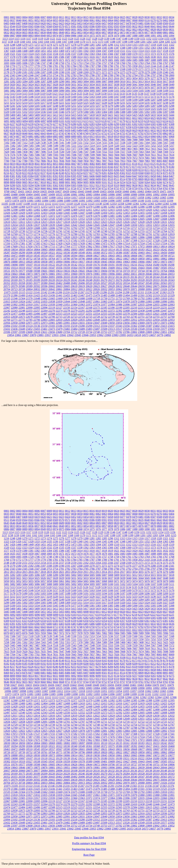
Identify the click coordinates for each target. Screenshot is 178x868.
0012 (68, 17)
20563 (164, 283)
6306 (159, 124)
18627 (96, 256)
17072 (14, 240)
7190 (61, 146)
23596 (7, 332)
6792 (141, 133)
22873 (119, 320)
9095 (86, 182)
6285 (104, 124)
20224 (59, 280)
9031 (55, 182)
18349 (82, 253)
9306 (80, 185)
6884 (49, 136)
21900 (7, 305)
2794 (135, 75)
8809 (141, 179)
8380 (6, 176)
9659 (37, 188)
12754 (134, 231)
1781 (55, 66)
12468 (37, 216)
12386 (141, 207)
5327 (165, 109)
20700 (171, 286)
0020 (110, 17)
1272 (37, 45)
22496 (37, 314)
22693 (37, 317)
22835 (82, 320)
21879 (134, 301)
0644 (172, 26)
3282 (13, 81)
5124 (73, 94)
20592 (37, 286)
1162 (35, 42)
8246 (55, 173)
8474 (19, 179)
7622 (31, 158)
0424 (68, 23)
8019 (13, 164)
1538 (80, 54)
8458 (153, 176)
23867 (25, 335)
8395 (74, 176)
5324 (147, 109)
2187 (43, 72)
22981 (52, 323)
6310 (13, 127)
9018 (43, 182)
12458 (164, 213)
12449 (96, 213)
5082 (13, 91)
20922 (89, 289)
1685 (135, 60)
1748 (49, 63)
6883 (43, 136)
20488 (67, 283)
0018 (98, 17)
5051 (13, 88)
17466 (96, 243)
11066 (170, 198)
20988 (141, 289)
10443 (81, 191)
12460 (7, 216)
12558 (89, 219)
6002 (74, 118)
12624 (111, 222)
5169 (129, 97)
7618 (13, 158)
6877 (19, 136)
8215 (172, 170)
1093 (165, 36)
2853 (68, 78)
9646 (6, 188)
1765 (153, 63)
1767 (165, 63)
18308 (37, 253)
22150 (67, 308)
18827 (126, 259)
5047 (159, 84)
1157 (5, 42)
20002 (126, 274)
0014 (80, 17)
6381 (165, 127)
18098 (89, 250)
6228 (19, 124)
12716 (126, 228)
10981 (74, 195)
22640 (164, 314)
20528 (111, 283)
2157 (61, 69)
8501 (104, 179)
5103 (129, 91)
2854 (74, 78)
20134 (119, 277)
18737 (14, 259)
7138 (43, 143)
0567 (43, 26)
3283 (19, 81)
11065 (163, 198)
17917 (111, 246)
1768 (172, 63)
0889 (25, 36)
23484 (74, 329)
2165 (104, 69)
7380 (86, 149)
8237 (43, 173)
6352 (92, 127)
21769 (126, 298)
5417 (86, 115)
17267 (111, 240)
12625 (119, 222)
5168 (123, 97)
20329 (149, 280)
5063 (74, 88)
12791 (149, 234)
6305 (153, 124)
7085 (123, 139)
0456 (98, 23)
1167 (65, 42)
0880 (159, 33)
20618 (74, 286)
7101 (172, 139)
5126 (86, 94)
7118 (31, 143)
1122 (59, 39)
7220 (117, 146)
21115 (22, 292)
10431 (21, 191)
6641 (31, 133)
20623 (96, 286)
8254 (80, 173)
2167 (117, 69)
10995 (171, 195)
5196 (117, 100)
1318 (153, 45)
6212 (129, 121)
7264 (37, 149)
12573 (104, 219)
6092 (13, 121)
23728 (82, 332)
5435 (165, 115)
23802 (134, 332)
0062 (98, 20)
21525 (164, 295)
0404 (172, 20)
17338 (164, 240)
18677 (141, 256)
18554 (44, 256)
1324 (13, 48)
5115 (25, 94)
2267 (74, 72)
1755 (92, 63)
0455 (92, 23)
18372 (104, 253)
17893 (96, 246)
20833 (44, 289)
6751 (98, 133)
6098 (49, 121)
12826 (52, 237)
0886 (6, 36)
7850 (86, 161)
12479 (96, 216)
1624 (135, 57)
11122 (84, 204)
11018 (82, 198)
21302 (133, 292)
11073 (8, 201)
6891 (80, 136)
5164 (98, 97)
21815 (7, 301)
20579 (14, 286)
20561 (156, 283)
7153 (92, 143)
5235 (147, 103)
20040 (149, 274)
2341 (172, 72)
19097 (22, 265)
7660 (92, 158)
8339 (135, 173)
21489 (119, 295)
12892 (164, 237)
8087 (104, 164)
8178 (159, 167)
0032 (159, 17)
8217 (13, 173)
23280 (82, 326)
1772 (19, 66)
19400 (96, 268)
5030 (68, 84)
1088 (135, 36)
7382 (92, 149)
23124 (29, 326)
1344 (98, 48)
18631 (104, 256)
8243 (49, 173)
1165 (53, 42)
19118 (44, 265)
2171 (141, 69)
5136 (141, 94)
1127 (89, 39)
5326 (159, 109)
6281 (80, 124)
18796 (82, 259)
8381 (13, 176)
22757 (164, 317)
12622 (96, 222)
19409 (111, 268)
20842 (52, 289)
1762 (135, 63)
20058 (14, 277)
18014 (164, 246)
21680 (82, 298)
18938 (44, 262)
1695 (19, 63)
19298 (171, 265)
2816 (31, 78)
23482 (67, 329)
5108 (159, 91)
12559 (96, 219)
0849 (61, 33)
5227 (98, 103)
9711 (68, 188)
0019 (104, 17)
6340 (80, 127)
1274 (49, 45)
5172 (147, 97)
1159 (16, 42)
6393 (25, 130)
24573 (145, 335)
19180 (104, 265)
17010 (171, 237)
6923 (141, 136)
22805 (52, 320)
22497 (44, 314)
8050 (43, 164)
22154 (74, 308)
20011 (134, 274)
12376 (67, 207)
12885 (134, 237)
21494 (126, 295)
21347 (156, 292)
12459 (171, 213)
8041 (37, 164)
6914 (86, 136)
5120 (49, 94)
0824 (141, 29)
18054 (29, 250)
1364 (159, 48)
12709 (96, 228)
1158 (10, 42)
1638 (25, 60)
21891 (171, 301)
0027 (129, 17)
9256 (129, 182)
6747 (74, 133)
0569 (55, 26)
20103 (67, 277)
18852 (149, 259)
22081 (22, 308)
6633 (159, 130)
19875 (37, 274)
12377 (74, 207)
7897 (104, 161)
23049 (104, 323)
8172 (129, 167)
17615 (22, 246)
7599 (92, 155)
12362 (143, 204)
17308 (134, 240)
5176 (172, 97)
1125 (77, 39)
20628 (111, 286)
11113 (55, 204)
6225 (171, 121)
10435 (43, 191)
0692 (80, 29)
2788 (104, 75)
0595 (129, 26)
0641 (153, 26)
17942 (126, 246)
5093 (80, 91)
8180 (172, 167)
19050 (111, 262)
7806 (43, 161)
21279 (89, 292)
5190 (80, 100)
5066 (92, 88)
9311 (86, 185)
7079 (86, 139)
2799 (165, 75)
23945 (78, 335)
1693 (6, 63)
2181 (25, 72)
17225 (89, 240)
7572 (172, 152)
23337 (111, 326)
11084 (45, 201)
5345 (55, 112)
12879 (89, 237)
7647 (61, 158)
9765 (165, 188)
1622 (123, 57)
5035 (98, 84)
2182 (31, 72)
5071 (117, 88)
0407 (19, 23)
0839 (43, 33)
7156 (110, 143)
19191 (111, 265)
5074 (135, 88)
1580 (25, 57)
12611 (14, 222)
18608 (89, 256)
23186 (59, 326)
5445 (6, 118)
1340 (80, 48)
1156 (173, 39)
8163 (92, 167)
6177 (116, 121)
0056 (61, 20)
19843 (14, 274)
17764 (67, 246)
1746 (37, 63)
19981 (96, 274)
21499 (134, 295)
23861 (18, 335)
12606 (149, 219)
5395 (153, 112)
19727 (134, 271)
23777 (111, 332)
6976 (25, 139)
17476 (111, 243)
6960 (153, 136)
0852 (74, 33)
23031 (82, 323)
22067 (7, 308)
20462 (59, 283)
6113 (80, 121)
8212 (153, 170)
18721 (171, 256)
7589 (49, 155)
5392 (147, 112)
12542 (37, 219)
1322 (172, 45)
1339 (74, 48)
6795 (159, 133)
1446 (19, 51)
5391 (141, 112)
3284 (25, 81)
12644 (89, 225)
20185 (29, 280)
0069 (141, 20)
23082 (171, 323)
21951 (67, 305)
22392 (119, 311)
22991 (67, 323)
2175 (165, 69)
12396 (7, 210)
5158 (61, 97)
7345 (49, 149)
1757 (104, 63)
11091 (82, 201)
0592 (110, 26)
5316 (98, 109)
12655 (171, 225)
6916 (98, 136)
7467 (31, 152)
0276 (159, 20)
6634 (165, 130)
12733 (29, 231)
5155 (43, 97)
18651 (119, 256)
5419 (98, 115)
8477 (31, 179)
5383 (98, 112)
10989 (134, 195)
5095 (92, 91)
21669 (59, 298)
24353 (130, 335)
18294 (14, 253)
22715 (59, 317)
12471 (44, 216)
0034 (172, 17)
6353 (98, 127)
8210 (141, 170)
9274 (165, 182)
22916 (141, 320)
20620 (89, 286)
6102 (68, 121)
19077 (171, 262)
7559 (135, 152)
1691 (165, 60)
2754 (55, 75)
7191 (68, 146)
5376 (68, 112)
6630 (141, 130)
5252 (80, 106)
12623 (104, 222)
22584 (134, 314)
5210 (172, 100)
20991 (149, 289)
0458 (110, 23)
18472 (14, 256)
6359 (135, 127)
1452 (49, 51)
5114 (19, 94)
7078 (80, 139)
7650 (74, 158)
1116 (23, 39)
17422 (52, 243)
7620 (25, 158)
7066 (49, 139)
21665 (52, 298)
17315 (141, 240)
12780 (74, 234)
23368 (141, 326)
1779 (43, 66)
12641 (67, 225)
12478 (89, 216)
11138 (99, 204)
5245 (37, 106)
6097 (43, 121)
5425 (135, 115)
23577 (164, 329)
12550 (67, 219)
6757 (135, 133)
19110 (37, 265)
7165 (153, 143)
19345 (44, 268)
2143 (147, 66)
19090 (14, 265)
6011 (98, 118)
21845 (74, 301)
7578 (19, 155)
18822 (119, 259)
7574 (6, 155)
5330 (13, 112)
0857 (104, 33)
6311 (19, 127)
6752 (104, 133)
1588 (74, 57)
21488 (111, 295)
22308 (96, 311)
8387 (37, 176)
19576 (14, 271)
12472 (52, 216)
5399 (6, 115)
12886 (141, 237)
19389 (89, 268)
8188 (31, 170)
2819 (49, 78)
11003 (37, 198)
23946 (85, 335)
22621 (156, 314)
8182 (6, 170)
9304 (68, 185)
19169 (89, 265)
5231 (123, 103)
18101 (97, 250)
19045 (104, 262)
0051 (31, 20)
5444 (172, 115)
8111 (129, 164)
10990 (141, 195)
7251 (147, 146)
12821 (14, 237)
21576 (29, 298)
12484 (134, 216)
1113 (5, 39)
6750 (92, 133)
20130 (104, 277)
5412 (55, 115)
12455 (141, 213)
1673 (74, 60)
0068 (135, 20)
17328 (156, 240)
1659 (31, 60)
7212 (80, 146)
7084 (117, 139)
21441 (59, 295)
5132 (116, 94)
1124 (71, 39)
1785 (80, 66)
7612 (159, 155)
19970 (82, 274)
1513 (135, 51)
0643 (165, 26)
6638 (13, 133)
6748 (80, 133)
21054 (171, 289)
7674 (141, 158)
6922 (135, 136)
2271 (98, 72)
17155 (52, 240)
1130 (107, 39)
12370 (29, 207)
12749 (104, 231)
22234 (171, 308)
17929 (119, 246)
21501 (141, 295)
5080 (172, 88)
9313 (98, 185)
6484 (80, 130)
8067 (74, 164)
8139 (25, 167)
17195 (82, 240)
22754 (149, 317)
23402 (156, 326)
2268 (80, 72)
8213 (159, 170)
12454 (134, 213)
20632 (119, 286)
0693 (86, 29)
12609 (171, 219)
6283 (92, 124)
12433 (44, 213)
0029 (141, 17)
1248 (13, 45)
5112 (7, 94)
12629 (149, 222)
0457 (104, 23)
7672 (135, 158)
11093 (97, 201)
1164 (46, 42)
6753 (110, 133)
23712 (74, 332)
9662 (49, 188)
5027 (49, 84)
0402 (165, 20)
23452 (29, 329)
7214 (92, 146)
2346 (31, 75)
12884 (126, 237)
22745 (134, 317)
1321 (165, 45)
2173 (153, 69)
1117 (29, 39)
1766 (159, 63)
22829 (74, 320)
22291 (82, 311)
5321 (129, 109)
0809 (110, 29)
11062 (148, 198)
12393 (164, 207)
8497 (86, 179)
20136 (134, 277)
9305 (74, 185)
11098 (126, 201)
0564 (25, 26)
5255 (92, 106)
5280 (117, 106)
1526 (43, 54)
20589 (29, 286)
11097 (119, 201)
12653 (156, 225)
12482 (119, 216)
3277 (153, 78)
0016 (92, 17)
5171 (141, 97)
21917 (37, 305)
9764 (159, 188)
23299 (89, 326)
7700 (6, 161)
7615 (6, 158)
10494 (29, 195)
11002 (30, 198)
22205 (126, 308)
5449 (31, 118)
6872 (172, 133)
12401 (29, 210)
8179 (165, 167)
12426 (7, 213)
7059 (43, 139)
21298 (126, 292)
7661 (98, 158)
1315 (135, 45)
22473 (171, 311)
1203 (155, 42)
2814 (19, 78)
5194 (104, 100)
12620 (82, 222)
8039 (31, 164)
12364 (158, 204)
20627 (104, 286)
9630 (135, 185)
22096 (44, 308)
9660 (43, 188)
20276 (119, 280)
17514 (126, 243)
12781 (82, 234)
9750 (98, 188)
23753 (104, 332)
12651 (141, 225)
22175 (96, 308)
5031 (74, 84)
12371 (37, 207)
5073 (129, 88)
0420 (43, 23)
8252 (68, 173)
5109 (166, 91)
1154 (161, 39)
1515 (147, 51)
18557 (52, 256)
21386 (14, 295)
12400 (22, 210)
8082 (92, 164)
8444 (129, 176)
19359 (67, 268)
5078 (159, 88)
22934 (156, 320)
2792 (129, 75)
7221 (123, 146)
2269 (86, 72)
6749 (86, 133)
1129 (101, 39)
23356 (126, 326)
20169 (14, 280)
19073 (164, 262)
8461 (159, 176)
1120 (46, 39)
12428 (14, 213)
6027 (165, 118)
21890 (164, 301)
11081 (30, 201)
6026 (159, 118)
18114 (111, 250)
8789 (129, 179)
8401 (86, 176)
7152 (86, 143)
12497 (7, 219)
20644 (134, 286)
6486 (92, 130)
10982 (82, 195)
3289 (55, 81)
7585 (31, 155)
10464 (148, 191)
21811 (171, 298)
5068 (104, 88)
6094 (25, 121)
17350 (7, 243)
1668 (43, 60)
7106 (13, 143)
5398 (172, 112)
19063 (126, 262)
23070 (149, 323)
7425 (165, 149)
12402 (37, 210)
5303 (31, 109)
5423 (123, 115)
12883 (119, 237)
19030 (96, 262)
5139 (159, 94)
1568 (123, 54)
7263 (31, 149)
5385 (110, 112)
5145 (25, 97)
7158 (122, 143)
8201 (92, 170)
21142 (44, 292)
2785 (86, 75)
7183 (19, 146)
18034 (14, 250)
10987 (119, 195)
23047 (96, 323)
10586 (67, 195)
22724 (82, 317)
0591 (104, 26)
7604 (117, 155)
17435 (74, 243)
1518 (165, 51)
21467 (82, 295)
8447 (135, 176)
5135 (135, 94)
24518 (138, 335)
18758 (37, 259)
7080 (92, 139)
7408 (141, 149)
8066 (68, 164)
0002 (13, 17)
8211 (147, 170)
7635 (43, 158)
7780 (25, 161)
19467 (156, 268)
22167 (82, 308)
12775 (44, 234)
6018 (110, 118)
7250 (141, 146)
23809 (149, 332)
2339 (159, 72)
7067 (55, 139)
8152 (74, 167)
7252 (153, 146)
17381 (22, 243)
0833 (13, 33)
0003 (19, 17)
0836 (31, 33)
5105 (141, 91)
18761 (44, 259)
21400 (22, 295)
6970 (6, 139)
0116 (147, 20)
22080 (14, 308)
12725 (164, 228)
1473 (74, 51)
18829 (134, 259)
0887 (13, 36)
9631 (141, 185)
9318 (110, 185)
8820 (147, 179)
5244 (31, 106)
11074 (16, 201)
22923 (149, 320)
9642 (165, 185)
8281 (104, 173)
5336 (43, 112)
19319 (22, 268)
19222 (141, 265)
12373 (52, 207)
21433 (44, 295)
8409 (104, 176)
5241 (13, 106)
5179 (19, 100)
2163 (92, 69)
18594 (74, 256)
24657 (153, 335)
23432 (7, 329)
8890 (159, 179)
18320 (44, 253)
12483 (126, 216)
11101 (148, 201)
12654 (164, 225)
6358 (129, 127)
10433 (29, 191)
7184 (25, 146)
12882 (111, 237)
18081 (59, 250)
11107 (19, 204)
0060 (86, 20)
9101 (104, 182)
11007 (45, 198)
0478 (129, 23)
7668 (123, 158)
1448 (25, 51)
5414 (68, 115)
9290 (13, 185)
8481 (43, 179)
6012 (104, 118)
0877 (147, 33)
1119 (41, 39)
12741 (59, 231)
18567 (59, 256)
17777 (74, 246)
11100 (141, 201)
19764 (164, 271)
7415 (153, 149)
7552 (104, 152)
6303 (141, 124)
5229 (110, 103)
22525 (74, 314)
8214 (165, 170)
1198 (125, 42)
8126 (159, 164)
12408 (67, 210)
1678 (98, 60)
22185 (104, 308)
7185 (31, 146)
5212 (13, 103)
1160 (23, 42)
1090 (147, 36)
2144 (153, 66)
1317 (147, 45)
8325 (129, 173)
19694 (104, 271)
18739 (22, 259)
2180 (19, 72)
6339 (74, 127)
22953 (171, 320)
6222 (153, 121)
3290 (61, 81)
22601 (141, 314)
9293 (25, 185)
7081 (98, 139)
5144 (19, 97)
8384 (31, 176)
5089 (56, 91)
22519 (67, 314)
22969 (22, 323)
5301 (19, 109)
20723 (14, 289)
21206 (59, 292)
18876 (7, 262)
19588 (29, 271)
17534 (141, 243)
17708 (44, 246)
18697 (156, 256)
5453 (55, 118)
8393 (61, 176)
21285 (96, 292)
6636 (172, 130)
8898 (6, 182)
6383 (6, 130)
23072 (156, 323)
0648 (19, 29)
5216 (37, 103)
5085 (31, 91)
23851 (164, 332)
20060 (22, 277)
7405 (135, 149)
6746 (68, 133)
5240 (6, 106)
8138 (19, 167)
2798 (159, 75)
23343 (119, 326)
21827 (29, 301)
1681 (110, 60)
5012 (135, 81)
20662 (149, 286)
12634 (14, 225)
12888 (149, 237)
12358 (121, 204)
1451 (43, 51)
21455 (67, 295)
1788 (98, 66)
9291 (19, 185)
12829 (74, 237)
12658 (22, 228)
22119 (52, 308)
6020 (123, 118)
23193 (67, 326)
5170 (135, 97)
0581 (74, 26)
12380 (96, 207)
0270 (153, 20)
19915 (59, 274)
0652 (43, 29)
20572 (171, 283)
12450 (104, 213)
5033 (86, 84)
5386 (117, 112)
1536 (68, 54)
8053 (56, 164)
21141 (37, 292)
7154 (98, 143)
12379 (89, 207)
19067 (149, 262)
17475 (104, 243)
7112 (25, 143)
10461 (133, 191)
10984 (96, 195)
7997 (153, 161)
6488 (98, 130)
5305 (43, 109)
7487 (37, 152)
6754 (117, 133)
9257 (135, 182)
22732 (104, 317)
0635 (141, 26)
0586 (92, 26)
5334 (37, 112)
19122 (52, 265)
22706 (52, 317)
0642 (159, 26)
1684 (129, 60)
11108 (27, 204)
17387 (29, 243)
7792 (37, 161)
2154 (43, 69)
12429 (22, 213)
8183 (13, 170)
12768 (7, 234)
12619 (74, 222)
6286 (110, 124)
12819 (171, 234)
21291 (111, 292)
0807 (104, 29)
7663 (104, 158)
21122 (29, 292)
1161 (28, 42)
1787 (92, 66)
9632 (147, 185)
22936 (164, 320)
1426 (13, 51)
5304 (37, 109)
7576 (13, 155)
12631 (164, 222)
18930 (37, 262)
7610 (147, 155)
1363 (153, 48)
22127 (59, 308)
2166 (110, 69)
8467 (172, 176)
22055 (156, 305)
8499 (98, 179)
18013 (156, 246)
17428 (59, 243)
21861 (96, 301)
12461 (14, 216)
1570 (135, 54)
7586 (37, 155)
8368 (141, 173)
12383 (119, 207)
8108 (123, 164)
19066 (141, 262)
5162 (86, 97)
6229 (25, 124)
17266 (104, 240)
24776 (160, 335)
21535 (7, 298)
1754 (86, 63)
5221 (61, 103)
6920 (123, 136)
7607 (135, 155)
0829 (159, 29)
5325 (153, 109)
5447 (19, 118)
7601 (104, 155)
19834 (7, 274)
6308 (172, 124)
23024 (74, 323)
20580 (22, 286)
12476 (74, 216)
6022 (135, 118)
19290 (164, 265)
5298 (172, 106)
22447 (164, 311)
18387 (126, 253)
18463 (7, 256)
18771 (59, 259)
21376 (171, 292)
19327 (29, 268)
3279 (165, 78)
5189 (74, 100)
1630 (153, 57)
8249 (61, 173)
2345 (25, 75)
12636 (29, 225)
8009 (172, 161)
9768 (7, 191)
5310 (74, 109)
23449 (22, 329)
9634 (153, 185)
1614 (80, 57)
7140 (55, 143)
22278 (67, 311)
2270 (92, 72)
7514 (49, 152)
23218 (74, 326)
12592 (119, 219)
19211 (126, 265)
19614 (59, 271)
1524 (31, 54)
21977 (104, 305)
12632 (171, 222)
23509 (104, 329)
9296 (37, 185)
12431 (37, 213)
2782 (68, 75)
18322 (59, 253)
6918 (110, 136)
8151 (68, 167)
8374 (159, 173)
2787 (98, 75)
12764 (164, 231)
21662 (44, 298)
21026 (164, 289)
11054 (119, 198)
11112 (48, 204)
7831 (55, 161)
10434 (36, 191)
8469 (6, 179)
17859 (82, 246)
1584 (49, 57)
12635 (22, 225)
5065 (86, 88)
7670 (129, 158)
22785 (29, 320)
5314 (86, 109)
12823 (29, 237)
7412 (147, 149)
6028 (172, 118)
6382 (172, 127)
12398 (14, 210)
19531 (7, 271)
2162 (86, 69)
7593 (55, 155)
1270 (25, 45)
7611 (153, 155)
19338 (37, 268)
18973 (52, 262)
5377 (74, 112)
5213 (19, 103)
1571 (141, 54)
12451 (111, 213)
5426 (141, 115)
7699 (172, 158)
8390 (43, 176)
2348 (43, 75)
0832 (6, 33)
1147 (119, 39)
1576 (172, 54)
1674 (80, 60)
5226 (92, 103)
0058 (74, 20)
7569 (165, 152)
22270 (52, 311)
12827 (59, 237)
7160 (135, 143)
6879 (25, 136)
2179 (13, 72)
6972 (13, 139)
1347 (117, 48)
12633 (7, 225)
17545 (149, 243)
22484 (22, 314)
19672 (96, 271)
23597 (14, 332)
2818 (43, 78)
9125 (110, 182)
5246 (43, 106)
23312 (96, 326)
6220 (147, 121)
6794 (153, 133)
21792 (141, 298)
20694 (164, 286)
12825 (44, 237)
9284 (6, 185)
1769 (6, 66)
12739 (52, 231)
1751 (68, 63)
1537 (74, 54)
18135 (119, 250)
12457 (156, 213)
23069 (141, 323)
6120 (104, 121)
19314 (14, 268)
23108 (22, 326)
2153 (37, 69)
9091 (68, 182)
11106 (12, 204)
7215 (98, 146)
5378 (80, 112)
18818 (96, 259)
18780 (67, 259)
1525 (37, 54)
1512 (129, 51)
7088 (135, 139)
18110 (104, 250)
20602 (52, 286)
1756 (98, 63)
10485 (7, 195)
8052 (49, 164)
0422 (55, 23)
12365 (166, 204)
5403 (31, 115)
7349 (55, 149)
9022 (49, 182)
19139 (67, 265)
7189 (55, 146)
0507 (153, 23)
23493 (89, 329)
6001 (68, 118)
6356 (117, 127)
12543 (44, 219)
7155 (104, 143)
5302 (25, 109)
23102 (14, 326)
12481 (111, 216)
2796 (147, 75)
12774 (37, 234)
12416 (119, 210)
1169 (77, 42)
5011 (129, 81)
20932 (104, 289)
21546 (14, 298)
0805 (98, 29)
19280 (156, 265)
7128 (37, 143)
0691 (74, 29)
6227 (13, 124)
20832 (37, 289)
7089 (141, 139)
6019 (117, 118)
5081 (7, 91)
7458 (25, 152)
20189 (37, 280)
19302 (7, 268)
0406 (13, 23)
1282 (98, 45)
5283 (135, 106)
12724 (156, 228)
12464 (29, 216)
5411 (49, 115)
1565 (104, 54)
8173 (135, 167)
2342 (6, 75)
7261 (19, 149)
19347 (52, 268)
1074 (86, 36)
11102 (155, 201)
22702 (44, 317)
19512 (171, 268)
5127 (92, 94)
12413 (104, 210)
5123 (67, 94)
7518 (55, 152)
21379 (7, 295)
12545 (52, 219)
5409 (37, 115)
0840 (49, 33)
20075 (29, 277)
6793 (147, 133)
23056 (126, 323)
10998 (23, 198)
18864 (171, 259)
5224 (80, 103)
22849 (96, 320)
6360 (141, 127)
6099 (56, 121)
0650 (31, 29)
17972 (141, 246)
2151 (25, 69)
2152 (31, 69)
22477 (14, 314)
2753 (49, 75)
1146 (113, 39)
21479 (96, 295)
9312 (92, 185)
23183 (52, 326)
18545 (37, 256)
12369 (22, 207)
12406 (52, 210)
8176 (153, 167)
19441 (134, 268)
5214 (25, 103)
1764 (147, 63)
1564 (98, 54)
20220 (52, 280)
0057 (68, 20)
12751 (119, 231)
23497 (96, 329)
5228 (104, 103)
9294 (31, 185)
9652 (19, 188)
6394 (31, 130)
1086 (123, 36)
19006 (67, 262)
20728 (22, 289)
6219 (141, 121)
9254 (123, 182)
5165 (104, 97)
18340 (74, 253)
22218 (149, 308)
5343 (49, 112)
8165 (104, 167)
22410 (134, 311)
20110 (89, 277)
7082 (104, 139)
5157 (55, 97)
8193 (49, 170)
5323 (141, 109)
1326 (19, 48)
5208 (159, 100)
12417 (126, 210)
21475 (89, 295)
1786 (86, 66)
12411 (89, 210)
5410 (43, 115)
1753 (80, 63)
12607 (156, 219)
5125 (79, 94)
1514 (141, 51)
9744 (86, 188)
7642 (55, 158)
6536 (104, 130)
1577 (6, 57)
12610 (7, 222)
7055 (37, 139)
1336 (55, 48)
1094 (172, 36)
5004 (86, 81)
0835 (25, 33)
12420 (149, 210)
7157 (116, 143)
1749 (55, 63)
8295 (117, 173)
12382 (111, 207)
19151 (82, 265)
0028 (135, 17)
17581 (171, 243)
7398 (117, 149)
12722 (141, 228)
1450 (37, 51)
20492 (74, 283)
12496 (171, 216)
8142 (31, 167)
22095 (37, 308)
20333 (156, 280)
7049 (31, 139)
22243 (14, 311)
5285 (147, 106)
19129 (59, 265)
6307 (165, 124)
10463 (141, 191)
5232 (129, 103)
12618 (67, 222)
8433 (110, 176)
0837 (37, 33)
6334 (43, 127)
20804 (29, 289)
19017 (82, 262)
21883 (149, 301)
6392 (19, 130)
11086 (60, 201)
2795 (141, 75)
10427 (14, 191)
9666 (55, 188)
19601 (44, 271)
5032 (80, 84)
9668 (61, 188)
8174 (141, 167)
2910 (80, 78)
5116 (31, 94)
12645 (96, 225)
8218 (19, 173)
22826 (67, 320)
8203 (98, 170)
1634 (6, 60)
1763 (141, 63)
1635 (13, 60)
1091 (153, 36)
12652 (149, 225)
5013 (141, 81)
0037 (13, 20)
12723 (149, 228)
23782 (119, 332)
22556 (111, 314)
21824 (22, 301)
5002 (74, 81)
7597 (80, 155)
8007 (165, 161)
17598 (7, 246)
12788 (134, 234)
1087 (129, 36)
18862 (164, 259)
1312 (117, 45)
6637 (6, 133)
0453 (80, 23)
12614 (37, 222)
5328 (172, 109)
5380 (86, 112)
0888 (19, 36)
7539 (68, 152)
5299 (6, 109)
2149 (13, 69)
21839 (59, 301)
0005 (31, 17)
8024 (19, 164)
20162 (7, 280)
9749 (92, 188)
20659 (141, 286)
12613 (29, 222)
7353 (68, 149)
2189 (55, 72)
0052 (37, 20)
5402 (25, 115)
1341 (86, 48)
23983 (115, 335)
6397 (43, 130)
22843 (89, 320)
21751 (111, 298)
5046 (153, 84)
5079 (165, 88)
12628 (141, 222)
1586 (61, 57)
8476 (25, 179)
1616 (92, 57)
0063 (104, 20)
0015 (86, 17)
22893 (126, 320)
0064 (110, 20)
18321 (52, 253)
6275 (43, 124)
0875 (135, 33)
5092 (74, 91)
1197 (119, 42)
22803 (44, 320)
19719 (126, 271)
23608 (29, 332)
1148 (125, 39)
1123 (65, 39)
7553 (110, 152)
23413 (164, 326)
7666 (117, 158)
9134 (117, 182)
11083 (38, 201)
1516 (153, 51)
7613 (165, 155)
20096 (59, 277)
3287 (43, 81)
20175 (22, 280)
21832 (37, 301)
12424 (171, 210)
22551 (89, 314)
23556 (149, 329)
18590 (67, 256)
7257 (172, 146)
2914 (104, 78)
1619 (110, 57)
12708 (89, 228)
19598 (37, 271)
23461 (44, 329)
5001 (68, 81)
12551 (74, 219)
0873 (123, 33)
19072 (156, 262)
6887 (61, 136)
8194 (55, 170)
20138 (149, 277)
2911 (86, 78)
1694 (13, 63)
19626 (74, 271)
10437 (58, 191)
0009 (49, 17)
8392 (55, 176)
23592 (171, 329)
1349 (129, 48)
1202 (149, 42)
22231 (164, 308)
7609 (141, 155)
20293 (134, 280)
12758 (156, 231)
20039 (141, 274)
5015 (153, 81)
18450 (164, 253)
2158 (68, 69)
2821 (61, 78)
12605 (141, 219)
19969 (74, 274)
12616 (52, 222)
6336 (55, 127)
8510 (110, 179)
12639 (52, 225)
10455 (103, 191)
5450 (37, 118)
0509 (165, 23)
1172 (95, 42)
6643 (43, 133)
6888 (68, 136)
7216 (104, 146)
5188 (68, 100)
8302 (123, 173)
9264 (147, 182)
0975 (61, 36)
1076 (98, 36)
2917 (123, 78)
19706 (111, 271)
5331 (19, 112)
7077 (74, 139)
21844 (67, 301)
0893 (31, 36)
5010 (123, 81)
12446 (74, 213)
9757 (123, 188)
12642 (74, 225)
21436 (52, 295)
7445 (13, 152)
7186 (37, 146)
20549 (149, 283)
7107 (19, 143)
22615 (149, 314)
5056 (37, 88)
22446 (156, 311)
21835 (44, 301)
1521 (13, 54)
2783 (74, 75)
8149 (61, 167)
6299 (117, 124)
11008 (52, 198)
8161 (80, 167)
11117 (62, 204)
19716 (119, 271)
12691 (44, 228)
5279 (110, 106)
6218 (135, 121)
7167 (165, 143)
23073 (164, 323)
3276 (147, 78)
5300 (13, 109)
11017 (74, 198)
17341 (171, 240)
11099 (133, 201)
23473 (52, 329)
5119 (43, 94)
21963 (82, 305)
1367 (6, 51)
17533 (134, 243)
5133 (122, 94)
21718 (96, 298)
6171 (110, 121)
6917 (104, 136)
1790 (110, 66)
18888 (14, 262)
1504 (98, 51)
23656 (52, 332)
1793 (123, 66)
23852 (171, 332)
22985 (59, 323)
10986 (111, 195)
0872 (117, 33)
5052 (19, 88)
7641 (49, 158)
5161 (80, 97)
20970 (126, 289)
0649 (25, 29)
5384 (104, 112)
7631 (37, 158)
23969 (108, 335)
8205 (110, 170)
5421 (110, 115)
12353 (113, 204)
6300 (123, 124)
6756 (129, 133)
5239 (172, 103)
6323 (25, 127)
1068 (80, 36)
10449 (96, 191)
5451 (43, 118)
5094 (86, 91)
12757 (149, 231)
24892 (167, 335)
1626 (147, 57)
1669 (49, 60)
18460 (171, 253)
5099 (104, 91)
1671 (61, 60)
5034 (92, 84)
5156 (49, 97)
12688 (37, 228)
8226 (31, 173)
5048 (165, 84)
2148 (6, 69)
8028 (25, 164)
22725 (89, 317)
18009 (149, 246)
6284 (98, 124)
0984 (68, 36)
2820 (55, 78)
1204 (161, 42)
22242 (7, 311)
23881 (40, 335)
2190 (61, 72)
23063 (134, 323)
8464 (165, 176)
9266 (159, 182)
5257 (98, 106)
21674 (67, 298)
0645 (6, 29)
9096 (92, 182)
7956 (129, 161)
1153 (155, 39)
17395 (37, 243)
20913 (82, 289)
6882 (37, 136)
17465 (89, 243)
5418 (92, 115)
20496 (82, 283)
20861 (59, 289)
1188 (113, 42)
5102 (123, 91)
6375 (159, 127)
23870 (33, 335)
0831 (172, 29)
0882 (172, 33)
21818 (14, 301)
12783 (96, 234)
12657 (14, 228)
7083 (110, 139)
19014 (74, 262)
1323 (6, 48)
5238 (165, 103)
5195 (110, 100)
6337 (61, 127)
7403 (129, 149)
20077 (37, 277)
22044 (149, 305)
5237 (159, 103)
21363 (163, 292)
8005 (159, 161)
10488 (14, 195)
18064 (37, 250)
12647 (111, 225)
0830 (165, 29)
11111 (41, 204)
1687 (147, 60)
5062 (68, 88)
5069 (110, 88)
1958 (135, 66)
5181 (31, 100)
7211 (74, 146)
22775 (22, 320)
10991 (149, 195)
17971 (134, 246)
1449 (31, 51)
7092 (153, 139)
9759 (135, 188)
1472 (68, 51)
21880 (141, 301)
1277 (68, 45)
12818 (164, 234)
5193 (98, 100)
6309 (6, 127)
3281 (6, 81)
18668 (134, 256)
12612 (22, 222)
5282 (129, 106)
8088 (111, 164)
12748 (96, 231)
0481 (141, 23)
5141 (171, 94)
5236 (153, 103)
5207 (153, 100)
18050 (22, 250)
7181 (6, 146)
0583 (86, 26)
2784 (80, 75)
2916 (117, 78)
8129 (171, 164)
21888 (156, 301)
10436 (51, 191)
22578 (126, 314)
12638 (44, 225)
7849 (80, 161)
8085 (98, 164)
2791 (123, 75)
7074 (68, 139)
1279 (80, 45)
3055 (141, 78)
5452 (49, 118)
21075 (7, 292)
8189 (37, 170)
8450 (141, 176)
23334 (104, 326)
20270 (104, 280)
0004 (25, 17)
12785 (111, 234)
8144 (43, 167)
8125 (153, 164)
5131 (110, 94)
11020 (97, 198)
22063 (171, 305)
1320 (159, 45)
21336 (148, 292)
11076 (23, 201)
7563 (141, 152)
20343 (171, 280)
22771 (14, 320)
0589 (98, 26)
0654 (49, 29)
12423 (164, 210)
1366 (172, 48)
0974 (55, 36)
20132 (111, 277)
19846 (22, 274)
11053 (111, 198)
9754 (110, 188)
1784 (74, 66)
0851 (68, 33)
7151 (80, 143)
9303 (61, 185)
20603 (59, 286)
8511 (116, 179)
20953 (111, 289)
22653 (7, 317)
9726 (74, 188)
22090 (29, 308)
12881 (104, 237)
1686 (141, 60)
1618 (104, 57)
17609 (14, 246)
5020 (13, 84)
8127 (165, 164)
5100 (111, 91)
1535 (61, 54)
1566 (110, 54)
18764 (52, 259)
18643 (111, 256)
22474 (7, 314)
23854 (11, 335)
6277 (55, 124)
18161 (126, 250)
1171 (89, 42)
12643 (82, 225)
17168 (59, 240)
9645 (172, 185)
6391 (13, 130)
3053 (129, 78)
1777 (31, 66)
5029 (61, 84)
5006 (98, 81)
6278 (61, 124)
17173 (67, 240)
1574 (159, 54)
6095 (31, 121)
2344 (19, 75)
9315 (104, 185)
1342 (92, 48)
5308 (61, 109)
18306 (29, 253)
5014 (147, 81)
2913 (98, 78)
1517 (159, 51)
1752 (74, 63)
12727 (171, 228)
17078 (22, 240)
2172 (147, 69)
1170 (83, 42)
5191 (86, 100)
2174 (159, 69)
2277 (135, 72)
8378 (172, 173)
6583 (123, 130)
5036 (104, 84)
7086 (129, 139)
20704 (7, 289)
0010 (55, 17)
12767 (171, 231)
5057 (43, 88)
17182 (74, 240)
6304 (147, 124)
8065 (62, 164)
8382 (19, 176)
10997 (15, 198)
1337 (61, 48)
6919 (117, 136)
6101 (62, 121)
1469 (61, 51)
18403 (141, 253)
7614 (172, 155)
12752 (126, 231)
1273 (43, 45)
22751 (141, 317)
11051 (104, 198)
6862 (165, 133)
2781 (61, 75)
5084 (25, 91)
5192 (92, 100)
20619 (82, 286)
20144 (156, 277)
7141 (61, 143)
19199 (119, 265)
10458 (118, 191)
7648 (68, 158)
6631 (147, 130)
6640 (25, 133)
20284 (126, 280)
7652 (80, 158)
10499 (52, 195)
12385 (134, 207)
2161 (80, 69)
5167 (117, 97)
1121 (53, 39)
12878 (82, 237)
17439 (82, 243)
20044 (164, 274)
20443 (52, 283)
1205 (167, 42)
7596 (74, 155)
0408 (25, 23)
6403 (61, 130)
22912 (134, 320)
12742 (67, 231)
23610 (37, 332)
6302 (135, 124)
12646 (104, 225)
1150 (137, 39)
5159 (68, 97)
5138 (153, 94)
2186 (37, 72)
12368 (14, 207)
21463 (74, 295)
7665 (110, 158)
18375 (111, 253)
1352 (147, 48)
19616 (67, 271)
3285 (31, 81)
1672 (68, 60)
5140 (165, 94)
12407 (59, 210)
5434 (159, 115)
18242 (164, 250)
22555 (104, 314)
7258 (6, 149)
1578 (13, 57)
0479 (135, 23)
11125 (91, 204)
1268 (19, 45)
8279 (98, 173)
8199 (80, 170)
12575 (111, 219)
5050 (6, 88)
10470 (156, 191)
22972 (37, 323)
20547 (141, 283)
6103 (74, 121)
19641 (82, 271)
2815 (25, 78)
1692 (172, 60)
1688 (153, 60)
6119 (98, 121)
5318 (110, 109)
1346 (110, 48)
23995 (123, 335)
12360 (128, 204)
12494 (164, 216)
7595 (68, 155)
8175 (147, 167)
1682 (117, 60)
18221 (149, 250)
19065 (134, 262)
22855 (104, 320)
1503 (92, 51)
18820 (104, 259)
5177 (6, 100)
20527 (104, 283)
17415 (44, 243)
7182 (13, 146)
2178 (6, 72)
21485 (104, 295)
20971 (134, 289)
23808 (141, 332)
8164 (98, 167)
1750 (61, 63)
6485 (86, 130)
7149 (67, 143)
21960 (74, 305)
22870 (111, 320)
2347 (37, 75)
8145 (49, 167)
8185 (25, 170)
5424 (129, 115)
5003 (80, 81)
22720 (67, 317)
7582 (25, 155)
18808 (89, 259)
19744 (141, 271)
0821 (123, 29)
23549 (141, 329)
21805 (156, 298)
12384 (126, 207)
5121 (55, 94)
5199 (135, 100)
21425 (37, 295)
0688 (55, 29)
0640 (147, 26)
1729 (31, 63)
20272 (111, 280)
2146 (165, 66)
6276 (49, 124)
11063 (155, 198)
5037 (110, 84)
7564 (147, 152)
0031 (153, 17)
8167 (117, 167)
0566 (37, 26)
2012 (141, 66)
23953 (93, 335)
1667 (37, 60)
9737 (80, 188)
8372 (153, 173)
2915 (110, 78)
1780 (49, 66)
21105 (15, 292)
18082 (67, 250)
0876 (141, 33)
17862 (89, 246)
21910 (29, 305)
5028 (55, 84)
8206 (117, 170)
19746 (149, 271)
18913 (22, 262)
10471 (163, 191)
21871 (111, 301)
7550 (98, 152)
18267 (171, 250)
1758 (110, 63)
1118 (35, 39)
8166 (110, 167)
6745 (61, 133)
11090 (74, 201)
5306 (49, 109)
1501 (80, 51)
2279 (147, 72)
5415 (74, 115)
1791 (117, 66)
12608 (164, 219)
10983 (89, 195)
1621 (117, 57)
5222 (68, 103)
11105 (5, 204)
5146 (31, 97)
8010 (7, 164)
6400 (49, 130)
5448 (25, 118)
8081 (86, 164)
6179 (122, 121)
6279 (68, 124)
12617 (59, 222)
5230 (117, 103)
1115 (17, 39)
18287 (7, 253)
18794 (74, 259)
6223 (159, 121)
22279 (74, 311)
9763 (153, 188)
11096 (111, 201)
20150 (171, 277)
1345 (104, 48)
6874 (13, 136)
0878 (153, 33)
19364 (74, 268)
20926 (96, 289)
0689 (61, 29)
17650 (29, 246)
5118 (37, 94)
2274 (117, 72)
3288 (49, 81)
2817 (37, 78)
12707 (82, 228)
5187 (61, 100)
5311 (80, 109)
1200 (137, 42)
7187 (43, 146)
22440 (149, 311)
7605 (123, 155)
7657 (86, 158)
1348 (123, 48)
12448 (89, 213)
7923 (110, 161)
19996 (111, 274)
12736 (44, 231)
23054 (119, 323)
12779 (67, 234)
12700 (59, 228)
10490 (22, 195)
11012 (60, 198)
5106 (147, 91)
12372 (44, 207)
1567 (117, 54)
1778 (37, 66)
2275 (123, 72)
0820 (117, 29)
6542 (117, 130)
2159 (74, 69)
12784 (104, 234)
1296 (110, 45)
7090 (147, 139)
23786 (126, 332)
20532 (119, 283)
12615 (44, 222)
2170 (135, 69)
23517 (119, 329)
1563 (92, 54)
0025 (123, 17)
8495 (80, 179)
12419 (141, 210)
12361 (136, 204)
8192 (43, 170)
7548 (92, 152)
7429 (6, 152)
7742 (19, 161)
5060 (55, 88)
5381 (92, 112)
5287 (153, 106)
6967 (165, 136)
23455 (37, 329)
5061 (61, 88)
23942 (70, 335)
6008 (86, 118)
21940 (59, 305)
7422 (159, 149)
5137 (147, 94)
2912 (92, 78)
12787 (126, 234)
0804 (92, 29)
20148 (164, 277)
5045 (147, 84)
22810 (59, 320)
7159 (129, 143)
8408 (98, 176)
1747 (43, 63)
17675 (37, 246)
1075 (92, 36)
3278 (159, 78)
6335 (49, 127)
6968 (172, 136)
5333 (31, 112)
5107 (153, 91)
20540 (134, 283)
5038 (117, 84)
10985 (104, 195)
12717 (134, 228)
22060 (164, 305)
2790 (117, 75)
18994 (59, 262)
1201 (143, 42)
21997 (134, 305)
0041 (25, 20)
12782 (89, 234)
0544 (13, 26)
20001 (119, 274)
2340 (165, 72)
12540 (22, 219)
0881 (165, 33)
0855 (92, 33)
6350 (86, 127)
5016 (159, 81)
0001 (6, 17)
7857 (92, 161)
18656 (126, 256)
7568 (159, 152)
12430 (29, 213)
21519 (156, 295)
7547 (86, 152)
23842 (156, 332)
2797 (153, 75)
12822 (22, 237)
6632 (153, 130)
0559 (19, 26)
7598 (86, 155)
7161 (141, 143)
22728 (96, 317)
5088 (49, 91)
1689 (159, 60)
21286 (104, 292)
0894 (37, 36)
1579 (19, 57)
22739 (111, 317)
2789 (110, 75)
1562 (86, 54)
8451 (147, 176)
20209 (44, 280)
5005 (92, 81)
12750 (111, 231)
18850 (141, 259)
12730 (22, 231)
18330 (67, 253)
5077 (153, 88)
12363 (151, 204)
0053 (43, 20)
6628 (129, 130)
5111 (172, 91)
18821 (111, 259)
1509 (110, 51)
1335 (49, 48)
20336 (164, 280)
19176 (96, 265)
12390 (156, 207)
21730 (104, 298)
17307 (126, 240)
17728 (59, 246)
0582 (80, 26)
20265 (96, 280)
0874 (129, 33)
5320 (123, 109)
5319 (117, 109)
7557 (123, 152)
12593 (126, 219)
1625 (141, 57)
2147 (172, 66)
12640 (59, 225)
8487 (74, 179)
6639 (19, 133)
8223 (25, 173)
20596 (44, 286)
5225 (86, 103)
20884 (67, 289)
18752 (29, 259)
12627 (134, 222)
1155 (167, 39)
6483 (74, 130)
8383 (25, 176)
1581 (31, 57)
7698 (165, 158)
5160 (74, 97)
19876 (44, 274)
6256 (37, 124)
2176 (172, 69)
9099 (98, 182)
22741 (119, 317)
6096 (37, 121)
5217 (43, 103)
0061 (92, 20)
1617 (98, 57)
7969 (141, 161)
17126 (29, 240)
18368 (96, 253)
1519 (172, 51)
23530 (134, 329)
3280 (172, 78)
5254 (86, 106)
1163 (41, 42)
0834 (19, 33)
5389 (129, 112)
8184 (19, 170)
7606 (129, 155)
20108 (74, 277)
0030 (147, 17)
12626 (126, 222)
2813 (13, 78)
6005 (80, 118)
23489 (82, 329)
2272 (104, 72)
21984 (111, 305)
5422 (117, 115)
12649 (126, 225)
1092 (159, 36)
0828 (153, 29)
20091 (52, 277)
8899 (13, 182)
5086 (37, 91)
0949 (43, 36)
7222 (129, 146)
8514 (123, 179)
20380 (44, 283)
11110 (34, 204)
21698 (89, 298)
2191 (68, 72)
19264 (149, 265)
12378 (82, 207)
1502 (86, 51)
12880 (96, 237)
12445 (67, 213)
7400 (123, 149)
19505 (164, 268)
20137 (141, 277)
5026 (43, 84)
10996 (8, 198)
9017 (37, 182)
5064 (80, 88)
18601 (82, 256)
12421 (156, 210)
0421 (49, 23)
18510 (29, 256)
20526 (96, 283)
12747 (89, 231)
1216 (6, 45)
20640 (126, 286)
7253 (159, 146)
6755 (123, 133)
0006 (37, 17)
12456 (149, 213)
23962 (100, 335)
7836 (61, 161)
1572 (147, 54)
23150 (44, 326)
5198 (129, 100)
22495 (29, 314)
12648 (119, 225)
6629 (135, 130)
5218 (49, 103)
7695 (159, 158)
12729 (14, 231)
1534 (55, 54)
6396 (37, 130)
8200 (86, 170)
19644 (89, 271)
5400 (13, 115)
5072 (123, 88)
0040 (19, 20)
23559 (156, 329)
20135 (126, 277)
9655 (25, 188)
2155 (49, 69)
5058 (49, 88)
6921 (129, 136)
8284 (110, 173)
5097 (98, 91)
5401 (19, 115)
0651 (37, 29)
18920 (29, 262)
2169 (129, 69)
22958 (14, 323)
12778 (59, 234)
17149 (44, 240)
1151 (143, 39)
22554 (96, 314)
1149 (131, 39)
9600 (123, 185)
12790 (141, 234)
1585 (55, 57)
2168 (123, 69)
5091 (68, 91)
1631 (159, 57)
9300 (43, 185)
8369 (147, 173)
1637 (19, 60)
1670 (55, 60)
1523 (25, 54)
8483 (55, 179)
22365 (104, 311)
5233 (135, 103)
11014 (67, 198)
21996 (126, 305)
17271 (119, 240)
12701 (67, 228)
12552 (82, 219)
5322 (135, 109)
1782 (61, 66)
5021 (19, 84)
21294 (119, 292)
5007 (104, 81)
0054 (49, 20)
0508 (159, 23)
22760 (171, 317)
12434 (52, 213)
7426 (172, 149)
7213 (86, 146)
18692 (149, 256)
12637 (37, 225)
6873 (6, 136)
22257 (37, 311)
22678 (29, 317)
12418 (134, 210)
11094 (104, 201)
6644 (49, 133)
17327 (149, 240)
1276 (61, 45)
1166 (59, 42)
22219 (156, 308)
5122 (61, 94)
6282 (86, 124)
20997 (156, 289)
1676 (86, 60)
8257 (86, 173)
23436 (14, 329)
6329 (37, 127)
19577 (22, 271)
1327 (25, 48)
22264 (44, 311)
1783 (68, 66)
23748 (96, 332)
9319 (117, 185)
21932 (44, 305)
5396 (159, 112)
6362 (153, 127)
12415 (111, 210)
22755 (156, 317)
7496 (43, 152)
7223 (135, 146)
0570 (61, 26)
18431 (156, 253)
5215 (31, 103)
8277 (92, 173)
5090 (62, 91)
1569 (129, 54)
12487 (149, 216)
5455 (61, 118)
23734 (89, 332)
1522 (19, 54)
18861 (156, 259)
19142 (74, 265)
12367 (7, 207)
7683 (153, 158)
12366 (173, 204)
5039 (123, 84)
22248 (22, 311)
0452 (74, 23)
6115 (86, 121)
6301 (129, 124)
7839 (68, 161)
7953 (123, 161)
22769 (7, 320)
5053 (25, 88)
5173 (153, 97)
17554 (164, 243)
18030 (7, 250)
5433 (153, 115)
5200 (141, 100)
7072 (61, 139)
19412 (119, 268)
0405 (6, 23)
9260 (141, 182)
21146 (51, 292)
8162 (86, 167)
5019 (6, 84)
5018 (172, 81)
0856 (98, 33)
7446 (19, 152)
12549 (59, 219)
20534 (126, 283)
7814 (49, 161)
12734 (37, 231)
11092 (89, 201)
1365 (165, 48)
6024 (147, 118)
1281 (92, 45)
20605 (67, 286)
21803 (149, 298)
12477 (82, 216)
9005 (25, 182)
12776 (52, 234)
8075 (80, 164)
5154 (37, 97)
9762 (147, 188)
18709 (164, 256)
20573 (7, 286)
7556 (117, 152)
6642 (37, 133)
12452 (119, 213)
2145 (159, 66)
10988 (126, 195)
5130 (104, 94)
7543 (74, 152)
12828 (67, 237)
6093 (19, 121)
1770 (13, 66)
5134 (128, 94)
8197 (68, 170)
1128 (95, 39)
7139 (49, 143)
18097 (82, 250)
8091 (117, 164)
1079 (117, 36)
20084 (44, 277)
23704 (67, 332)
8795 (135, 179)
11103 (163, 201)
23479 (59, 329)
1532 (49, 54)
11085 (52, 201)
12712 (111, 228)
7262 (25, 149)
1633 (172, 57)
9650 (13, 188)
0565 (31, 26)
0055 (55, 20)
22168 (89, 308)
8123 (147, 164)
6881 (31, 136)
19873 (29, 274)
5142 (6, 97)
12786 (119, 234)
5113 (13, 94)
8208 (129, 170)
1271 (31, 45)
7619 (19, 158)
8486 (68, 179)
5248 (55, 106)
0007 (43, 17)
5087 (43, 91)
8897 (172, 179)
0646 (13, 29)
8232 (37, 173)
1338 (68, 48)
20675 (156, 286)
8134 (13, 167)
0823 (135, 29)
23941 (63, 335)
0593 (117, 26)
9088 (61, 182)
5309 (68, 109)
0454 (86, 23)
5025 (37, 84)
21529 (171, 295)
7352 (61, 149)
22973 (44, 323)
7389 (104, 149)
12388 (149, 207)
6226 (6, 124)
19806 (171, 271)
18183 (141, 250)
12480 (104, 216)
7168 (171, 143)
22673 (22, 317)
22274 (59, 311)
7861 (98, 161)
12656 (7, 228)
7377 (74, 149)
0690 (68, 29)
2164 (98, 69)
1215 (173, 42)
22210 (134, 308)
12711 (104, 228)
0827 (147, 29)
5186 (55, 100)
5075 (141, 88)
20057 (7, 277)
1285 (104, 45)
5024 (31, 84)
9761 (141, 188)
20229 (67, 280)
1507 (104, 51)
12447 (82, 213)
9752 (104, 188)
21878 (126, 301)
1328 (31, 48)
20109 (82, 277)
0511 (6, 26)
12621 (89, 222)
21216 (66, 292)
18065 (44, 250)
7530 (61, 152)
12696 (52, 228)
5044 (141, 84)
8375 (165, 173)
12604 (134, 219)
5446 (13, 118)
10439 (66, 191)
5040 (129, 84)
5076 (147, 88)
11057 (133, 198)
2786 (92, 75)
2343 (13, 75)
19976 (89, 274)
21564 (22, 298)
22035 (141, 305)
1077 (104, 36)
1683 (123, 60)
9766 (172, 188)
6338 (68, 127)
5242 (19, 106)
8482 (49, 179)
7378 (80, 149)
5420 (104, 115)
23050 (111, 323)
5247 (49, 106)
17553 (156, 243)
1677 (92, 60)
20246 (82, 280)
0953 (49, 36)
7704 (13, 161)
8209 (135, 170)
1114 (11, 39)
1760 (123, 63)
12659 (29, 228)
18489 (22, 256)
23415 (171, 326)
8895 (165, 179)
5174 (159, 97)
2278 (141, 72)
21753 (119, 298)
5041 (135, 84)
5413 (61, 115)
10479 (171, 191)
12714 (119, 228)
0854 (86, 33)
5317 (104, 109)
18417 (149, 253)
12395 (171, 207)
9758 (129, 188)
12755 (141, 231)
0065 (117, 20)
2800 (172, 75)
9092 (74, 182)
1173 (101, 42)
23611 (44, 332)
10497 (44, 195)
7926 (117, 161)
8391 (49, 176)
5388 (123, 112)
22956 (7, 323)
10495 (37, 195)
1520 (6, 54)
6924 (147, 136)
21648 (37, 298)
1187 (107, 42)
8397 (80, 176)
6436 (68, 130)
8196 (61, 170)
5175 (165, 97)
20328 (141, 280)
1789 (104, 66)
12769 (14, 234)
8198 (74, 170)
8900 (19, 182)
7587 (43, 155)
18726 (7, 259)
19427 (126, 268)
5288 (159, 106)
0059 (80, 20)
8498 (92, 179)
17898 (104, 246)
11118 (69, 204)
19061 (119, 262)
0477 (123, 23)
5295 (165, 106)
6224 (165, 121)
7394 (110, 149)
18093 (74, 250)
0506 (147, 23)
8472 (13, 179)
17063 (7, 240)
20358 (22, 283)
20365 (29, 283)
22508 (52, 314)
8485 (61, 179)
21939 (52, 305)
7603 (110, 155)
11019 (89, 198)
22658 (14, 317)
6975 (19, 139)
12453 (126, 213)
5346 (61, 112)
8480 (37, 179)
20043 (156, 274)
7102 (7, 143)
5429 (147, 115)
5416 (80, 115)
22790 (37, 320)
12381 (104, 207)
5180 (25, 100)
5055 (31, 88)
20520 (89, 283)
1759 (117, 63)
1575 (165, 54)
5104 (135, 91)
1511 (123, 51)
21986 (119, 305)
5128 (98, 94)
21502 (149, 295)
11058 (141, 198)
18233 (156, 250)
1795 (129, 66)
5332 (25, 112)
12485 (141, 216)
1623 (129, 57)
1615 (86, 57)
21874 (119, 301)
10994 (164, 195)
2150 (19, 69)
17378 (14, 243)
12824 (37, 237)
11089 (67, 201)
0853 (80, 33)
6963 (159, 136)
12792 (156, 234)
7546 (80, 152)
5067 (98, 88)
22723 (74, 317)
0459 (117, 23)
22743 (126, 317)
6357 (123, 127)
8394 (68, 176)
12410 (82, 210)
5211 (6, 103)
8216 (6, 173)
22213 (141, 308)
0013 (74, 17)
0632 (135, 26)
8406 (92, 176)
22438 (141, 311)
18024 (171, 246)
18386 (119, 253)
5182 (37, 100)
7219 (110, 146)
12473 (59, 216)
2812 (6, 78)
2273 (110, 72)
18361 (89, 253)
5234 (141, 103)
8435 (117, 176)
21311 (141, 292)
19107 (29, 265)
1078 (110, 36)
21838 (52, 301)
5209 (165, 100)
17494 (119, 243)
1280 (86, 45)
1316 (141, 45)
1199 (131, 42)
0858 (110, 33)
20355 (14, 283)
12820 (7, 237)
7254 (165, 146)
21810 (164, 298)
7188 (49, 146)
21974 (96, 305)
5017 (165, 81)
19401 (104, 268)
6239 (31, 124)
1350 (135, 48)
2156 (55, 69)
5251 (74, 106)
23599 (22, 332)
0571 (68, 26)
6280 (74, 124)
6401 (55, 130)
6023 (141, 118)
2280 (153, 72)
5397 (165, 112)
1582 (37, 57)
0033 (165, 17)
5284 (141, 106)
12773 (29, 234)
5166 (110, 97)
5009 (117, 81)
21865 (104, 301)
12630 (156, 222)
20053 (171, 274)
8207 (123, 170)
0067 (129, 20)
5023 (25, 84)
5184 (49, 100)
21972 (89, 305)
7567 (153, 152)
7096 (165, 139)
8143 (37, 167)
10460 (126, 191)
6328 (31, 127)
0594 (123, 26)
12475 (67, 216)
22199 (119, 308)
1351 (141, 48)
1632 (165, 57)
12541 (29, 219)
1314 (129, 45)
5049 (172, 84)
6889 (74, 136)
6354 (104, 127)
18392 (134, 253)
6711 (55, 133)
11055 (126, 198)
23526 (126, 329)
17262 (96, 240)
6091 (7, 121)
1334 (43, 48)
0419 (37, 23)
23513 (111, 329)
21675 (74, 298)
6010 (92, 118)
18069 (52, 250)
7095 (159, 139)
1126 (83, 39)
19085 (7, 265)
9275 (172, 182)
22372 (111, 311)
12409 (74, 210)
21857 (89, 301)
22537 (82, 314)
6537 (110, 130)
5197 (123, 100)
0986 (74, 36)
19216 (134, 265)
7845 (74, 161)
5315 (92, 109)
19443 (141, 268)
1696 (25, 63)
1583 (43, 57)
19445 (149, 268)
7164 (147, 143)
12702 (74, 228)
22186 (111, 308)
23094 (7, 326)
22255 (29, 311)
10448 (88, 191)
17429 (67, 243)
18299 (22, 253)
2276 (129, 72)
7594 (61, 155)
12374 (59, 207)
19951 (67, 274)
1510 (117, 51)
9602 (129, 185)
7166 (159, 143)
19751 (156, 271)
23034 (89, 323)
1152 (149, 39)
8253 (74, 173)
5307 (55, 109)
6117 (92, 121)
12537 (14, 219)
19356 (59, 268)
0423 (61, 23)
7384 (98, 149)
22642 (171, 314)
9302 (55, 185)
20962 (119, 289)
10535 (59, 195)
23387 (149, 326)
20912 (74, 289)
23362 (134, 326)
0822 (129, 29)
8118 (135, 164)
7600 (98, 155)
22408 (126, 311)
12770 (22, 234)
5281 (123, 106)
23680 (59, 332)
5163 (92, 97)
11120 (77, 204)
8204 (104, 170)
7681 (147, 158)
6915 (92, 136)
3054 (135, 78)
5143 (13, 97)
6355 (110, 127)
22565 (119, 314)
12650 (134, 225)
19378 (82, 268)
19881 (52, 274)
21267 (81, 292)
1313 (123, 45)
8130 (6, 167)
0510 (172, 23)
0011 (61, 17)
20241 (74, 280)
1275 (55, 45)
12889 (156, 237)
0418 (31, 23)
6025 (153, 118)
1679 (104, 60)
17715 (52, 246)
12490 (156, 216)
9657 (31, 188)
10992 (156, 195)
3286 (37, 81)
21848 (82, 301)
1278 (74, 45)
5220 (55, 103)
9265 (153, 182)
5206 (147, 100)
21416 (29, 295)
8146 (55, 167)
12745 (82, 231)
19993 (104, 274)
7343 (43, 149)
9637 (159, 185)
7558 (129, 152)
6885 (55, 136)
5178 (13, 100)
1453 (55, 51)
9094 (80, 182)
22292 (89, 311)
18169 (134, 250)
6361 (147, 127)
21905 (22, 305)
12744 (74, 231)
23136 (37, 326)
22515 (59, 314)
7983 (147, 161)
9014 (31, 182)
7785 (31, 161)
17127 (37, 240)
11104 (170, 201)
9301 (49, 185)
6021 (129, 118)
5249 (61, 106)
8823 (153, 179)
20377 (37, 283)
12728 (7, 231)
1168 (71, 42)
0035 (6, 20)
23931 (55, 335)
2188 (49, 72)
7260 (13, 149)
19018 (89, 262)
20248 (89, 280)
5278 (104, 106)
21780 (134, 298)
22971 (29, 323)
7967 (135, 161)
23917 (48, 335)
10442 (73, 191)
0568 (49, 26)
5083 (19, 91)
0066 (123, 20)
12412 (96, 210)
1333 (37, 48)
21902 (14, 305)
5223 (74, 103)
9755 (117, 188)
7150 (74, 143)
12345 (106, 204)
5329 (6, 112)
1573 (153, 54)
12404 (44, 210)
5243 (25, 106)
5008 (110, 81)
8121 (141, 164)
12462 (22, 216)
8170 (123, 167)
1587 (68, 57)
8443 (123, 176)
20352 (7, 283)
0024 (117, 17)
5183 (43, 100)
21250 (74, 292)
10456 (111, 191)
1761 (129, 63)
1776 (25, 66)
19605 (52, 271)
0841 (55, 33)
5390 (135, 112)
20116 (96, 277)
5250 (68, 106)
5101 (117, 91)
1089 (141, 36)
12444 (59, 213)
